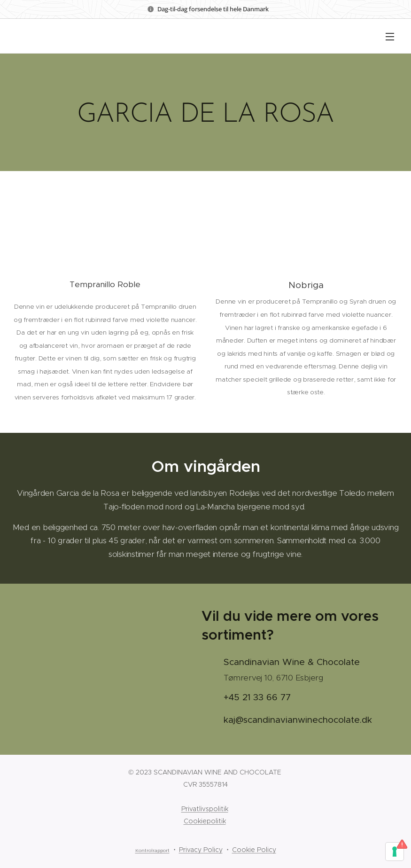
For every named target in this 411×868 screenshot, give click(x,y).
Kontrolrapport (152, 851)
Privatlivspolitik (205, 809)
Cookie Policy (254, 850)
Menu (390, 37)
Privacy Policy (201, 850)
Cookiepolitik (205, 821)
